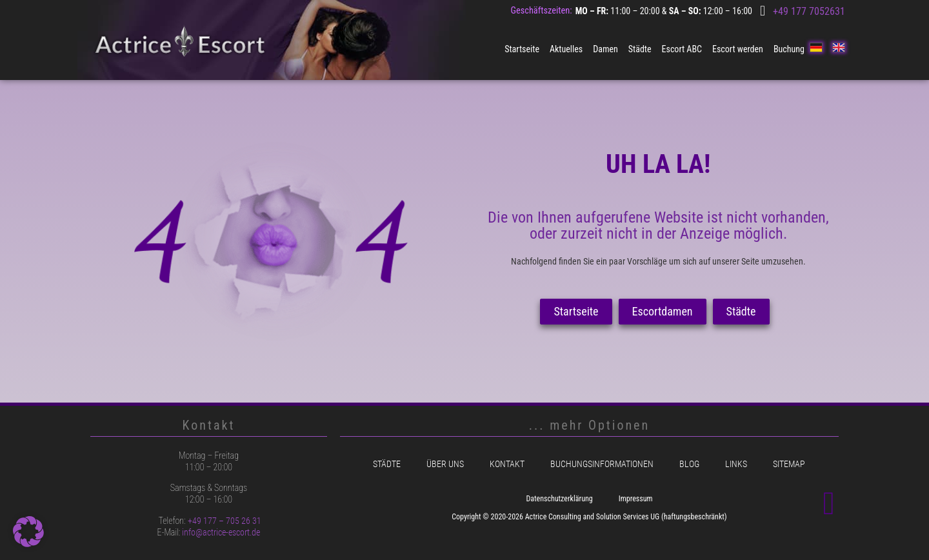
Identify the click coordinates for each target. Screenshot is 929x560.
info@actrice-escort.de (221, 532)
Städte (640, 49)
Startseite (522, 49)
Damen (605, 49)
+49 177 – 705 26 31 (225, 521)
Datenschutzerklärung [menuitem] (559, 499)
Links (736, 464)
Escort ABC (682, 49)
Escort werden (738, 49)
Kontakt (507, 464)
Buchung (789, 49)
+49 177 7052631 (809, 11)
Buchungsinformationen (602, 464)
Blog (689, 464)
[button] (28, 532)
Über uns (445, 464)
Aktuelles (566, 49)
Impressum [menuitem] (636, 499)
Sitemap (789, 464)
